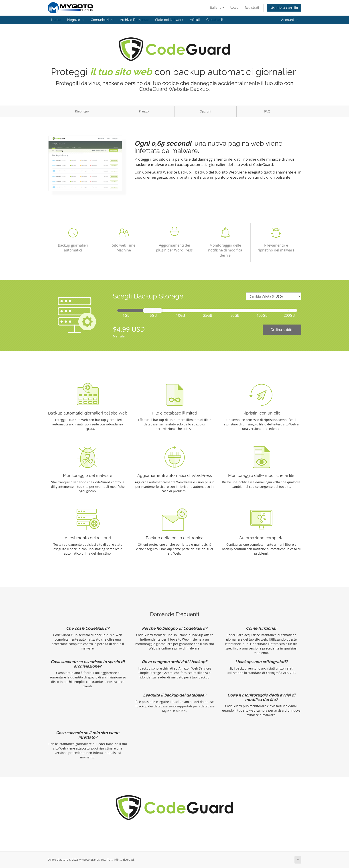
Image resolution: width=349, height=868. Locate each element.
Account (290, 20)
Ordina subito (282, 330)
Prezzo (144, 111)
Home (56, 20)
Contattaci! (215, 20)
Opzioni (205, 111)
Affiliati (195, 20)
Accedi (235, 7)
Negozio (76, 20)
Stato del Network (169, 20)
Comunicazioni (102, 20)
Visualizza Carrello (284, 8)
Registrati (252, 7)
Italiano (217, 7)
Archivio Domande (134, 20)
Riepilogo (82, 111)
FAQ (267, 111)
